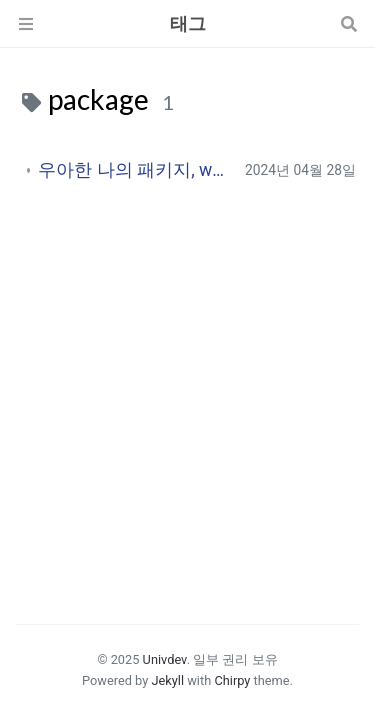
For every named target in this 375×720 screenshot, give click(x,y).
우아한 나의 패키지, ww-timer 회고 (133, 170)
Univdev (165, 659)
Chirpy (232, 680)
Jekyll (167, 680)
